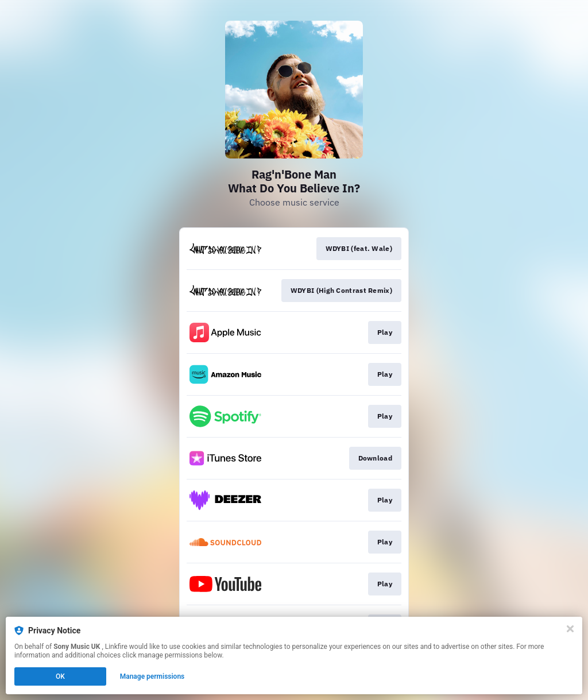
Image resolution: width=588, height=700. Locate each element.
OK (60, 676)
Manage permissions (152, 676)
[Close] (570, 629)
